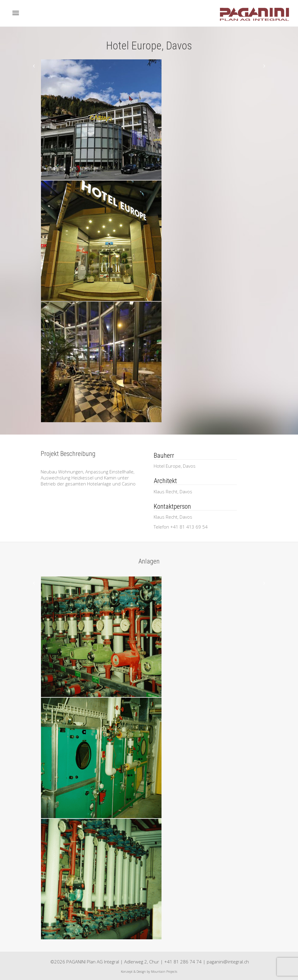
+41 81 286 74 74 (183, 962)
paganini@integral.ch (228, 962)
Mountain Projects (164, 972)
